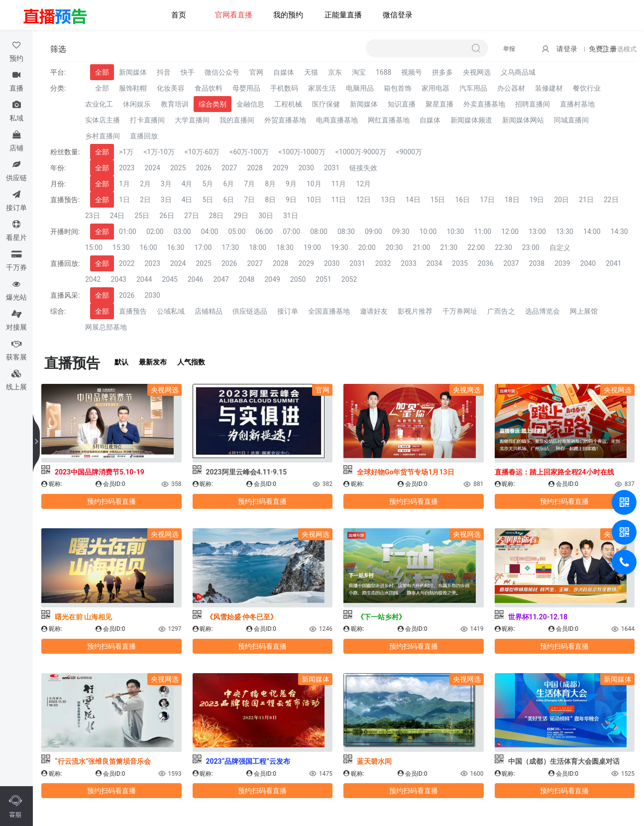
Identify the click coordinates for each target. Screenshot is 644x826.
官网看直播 (234, 15)
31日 (291, 216)
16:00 (149, 247)
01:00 (128, 232)
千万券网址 (460, 311)
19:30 (340, 247)
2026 (203, 168)
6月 (228, 184)
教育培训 (175, 104)
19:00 (312, 247)
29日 (241, 216)
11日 (339, 200)
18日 (512, 200)
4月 (187, 184)
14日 (413, 200)
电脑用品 (360, 88)
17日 (487, 200)
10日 (314, 200)
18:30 (285, 247)
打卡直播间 (147, 120)
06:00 (264, 232)
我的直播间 (237, 120)
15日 (438, 200)
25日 (142, 216)
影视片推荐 (415, 311)
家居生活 (322, 88)
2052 (349, 279)
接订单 (288, 311)
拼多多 (442, 72)
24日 (117, 216)
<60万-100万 (249, 152)
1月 (124, 184)
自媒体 (284, 72)
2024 (152, 168)
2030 (306, 168)
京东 (335, 72)
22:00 (476, 247)
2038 (537, 263)
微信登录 (398, 15)
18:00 (258, 247)
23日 (93, 216)
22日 (611, 200)
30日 (266, 216)
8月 (270, 184)
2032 (383, 263)
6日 (228, 200)
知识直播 (402, 104)
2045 (169, 279)
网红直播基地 (389, 120)
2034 (434, 263)
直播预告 (133, 311)
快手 (188, 72)
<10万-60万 (202, 152)
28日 (216, 216)
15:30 (121, 247)
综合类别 (213, 104)
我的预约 (288, 15)
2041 (613, 263)
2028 (255, 168)
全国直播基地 (329, 311)
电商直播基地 (337, 120)
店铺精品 (209, 311)
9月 (291, 184)
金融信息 (250, 104)
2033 (408, 263)
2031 (332, 168)
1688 (383, 72)
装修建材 (549, 88)
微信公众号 (222, 72)
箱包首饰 (398, 88)
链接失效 (363, 168)
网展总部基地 (106, 327)
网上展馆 (584, 311)
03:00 (182, 232)
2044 (144, 279)
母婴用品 (246, 88)
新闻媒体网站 (523, 120)
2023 (127, 168)
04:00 (210, 232)
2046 (195, 279)
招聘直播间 (533, 104)
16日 (462, 200)
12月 (363, 184)
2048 (247, 279)
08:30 (346, 232)
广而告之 (501, 311)
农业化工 (99, 104)
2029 (280, 168)
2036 (485, 263)
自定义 (560, 247)
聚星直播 (439, 104)
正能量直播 (343, 15)
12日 (363, 200)
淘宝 (359, 72)
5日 (208, 200)
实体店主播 (103, 120)
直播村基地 (577, 104)
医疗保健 (326, 104)
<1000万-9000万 (361, 152)
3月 (166, 184)
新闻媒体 (133, 72)
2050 (298, 279)
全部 (102, 72)
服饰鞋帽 (133, 88)
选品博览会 (542, 311)
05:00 (237, 232)
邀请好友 (374, 311)
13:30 (565, 232)
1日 (124, 200)
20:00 (367, 247)
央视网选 (477, 72)
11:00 (483, 232)
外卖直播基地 (484, 104)
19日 (537, 200)
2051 (323, 279)
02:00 (155, 232)
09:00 (374, 232)
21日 (586, 200)
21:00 (422, 247)
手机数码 (284, 88)
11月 (339, 184)
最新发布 (153, 362)
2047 (221, 279)
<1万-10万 (159, 152)
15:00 (94, 247)
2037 (511, 263)
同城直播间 (571, 120)
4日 (187, 200)
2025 (178, 168)
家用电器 (435, 88)
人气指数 (191, 362)
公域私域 (171, 311)
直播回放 (144, 136)
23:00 (531, 247)
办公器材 (511, 88)
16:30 (176, 247)
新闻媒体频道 (471, 120)
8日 (270, 200)
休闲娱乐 (137, 104)
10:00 (428, 232)
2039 (562, 263)
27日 (192, 216)
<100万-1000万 (302, 152)
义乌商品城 (518, 72)
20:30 (394, 247)
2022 (127, 263)
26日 (167, 216)
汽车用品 (473, 88)
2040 (588, 263)
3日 (166, 200)
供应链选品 (250, 311)
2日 (145, 200)
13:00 (537, 232)
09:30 (401, 232)
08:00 (319, 232)
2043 (118, 279)
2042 (93, 279)
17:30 (230, 247)
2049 (272, 279)
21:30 (449, 247)
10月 (314, 184)
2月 (145, 184)
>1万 (126, 152)
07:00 (291, 232)
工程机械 (288, 104)
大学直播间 (192, 120)
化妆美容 (171, 88)
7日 (249, 200)
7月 (249, 184)
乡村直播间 (103, 136)
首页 (179, 15)
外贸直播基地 (285, 120)
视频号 (412, 72)
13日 (388, 200)
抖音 (164, 72)
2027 (229, 168)
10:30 (456, 232)
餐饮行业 (587, 88)
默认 (121, 362)
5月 (208, 184)
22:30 (503, 247)
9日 (291, 200)
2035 (460, 263)
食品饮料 (209, 88)
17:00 (203, 247)
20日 (561, 200)
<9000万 (409, 152)
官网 (256, 72)
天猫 (311, 72)
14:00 (592, 232)
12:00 (510, 232)
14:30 (619, 232)
